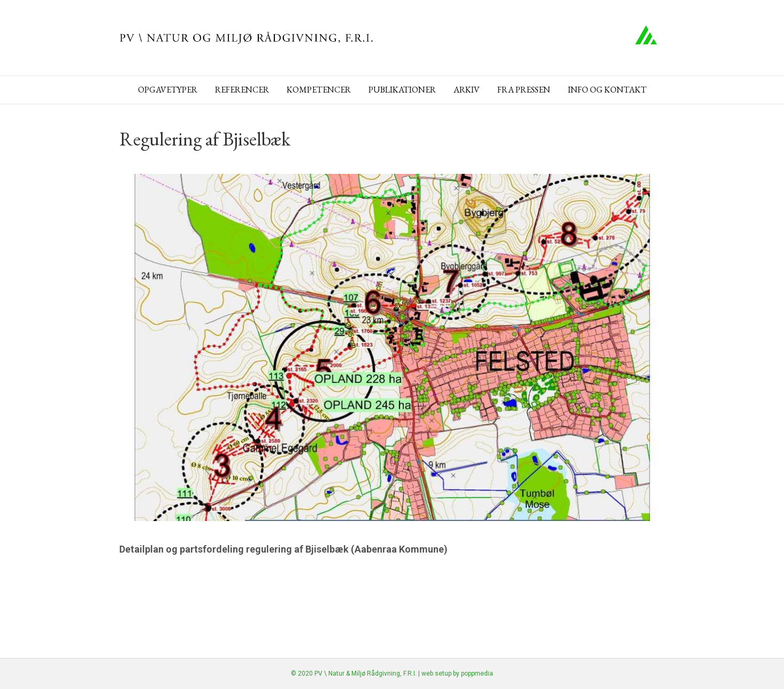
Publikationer (402, 90)
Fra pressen (524, 90)
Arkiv (467, 90)
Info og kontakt (607, 90)
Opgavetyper (168, 90)
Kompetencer (319, 90)
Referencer (242, 90)
